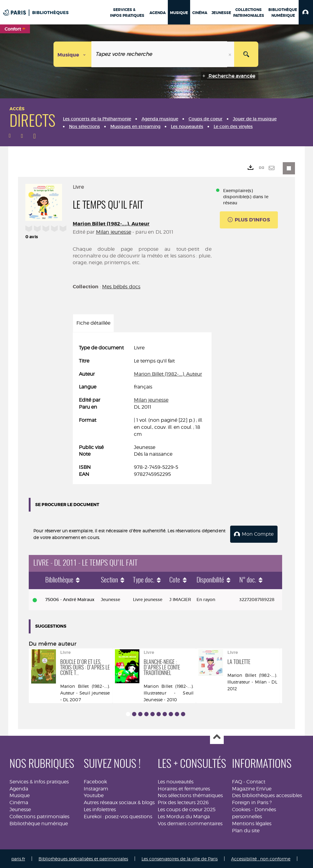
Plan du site (246, 830)
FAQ (237, 781)
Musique (20, 795)
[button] (306, 12)
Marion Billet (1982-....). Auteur (111, 224)
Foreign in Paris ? (252, 802)
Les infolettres (100, 809)
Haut (217, 737)
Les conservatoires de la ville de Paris (180, 858)
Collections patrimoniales (39, 816)
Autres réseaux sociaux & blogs (119, 802)
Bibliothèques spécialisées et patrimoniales (83, 858)
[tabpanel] (142, 411)
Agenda (19, 788)
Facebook (95, 781)
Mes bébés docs (121, 287)
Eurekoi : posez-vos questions (118, 816)
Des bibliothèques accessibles (267, 795)
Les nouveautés (176, 781)
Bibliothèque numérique (39, 823)
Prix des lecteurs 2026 (183, 802)
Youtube (94, 795)
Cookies (241, 809)
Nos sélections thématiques (190, 795)
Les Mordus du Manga (184, 816)
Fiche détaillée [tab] (93, 323)
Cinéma (19, 802)
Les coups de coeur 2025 (187, 809)
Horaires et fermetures (184, 788)
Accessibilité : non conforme (261, 858)
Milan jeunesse (114, 232)
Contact (256, 781)
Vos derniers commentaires (190, 823)
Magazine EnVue (252, 788)
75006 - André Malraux (70, 599)
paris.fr (18, 858)
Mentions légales (252, 823)
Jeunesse (20, 809)
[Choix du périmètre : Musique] (73, 54)
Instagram (96, 788)
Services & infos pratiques (39, 781)
